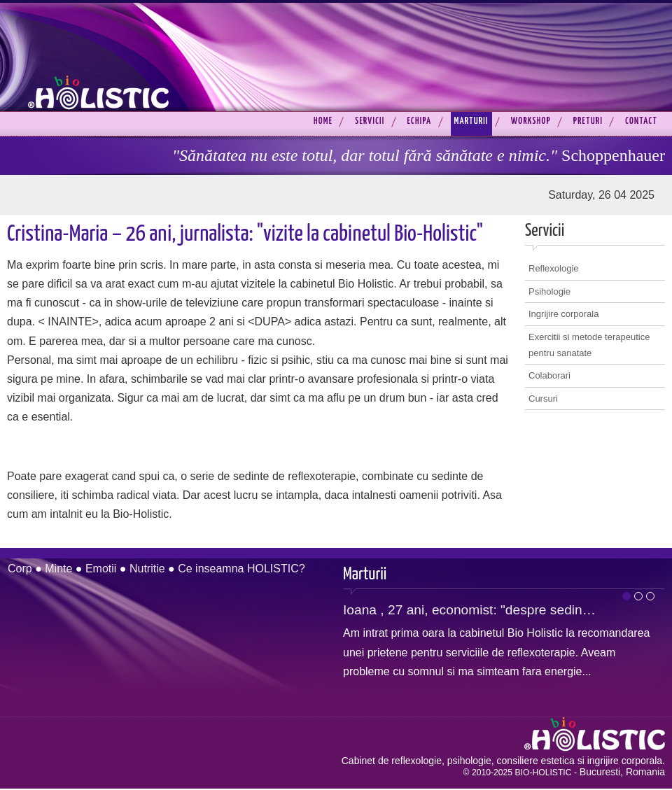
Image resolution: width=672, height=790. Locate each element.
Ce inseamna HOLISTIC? (241, 569)
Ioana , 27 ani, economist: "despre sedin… (469, 610)
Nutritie (147, 569)
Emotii (101, 569)
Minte (58, 569)
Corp (20, 569)
